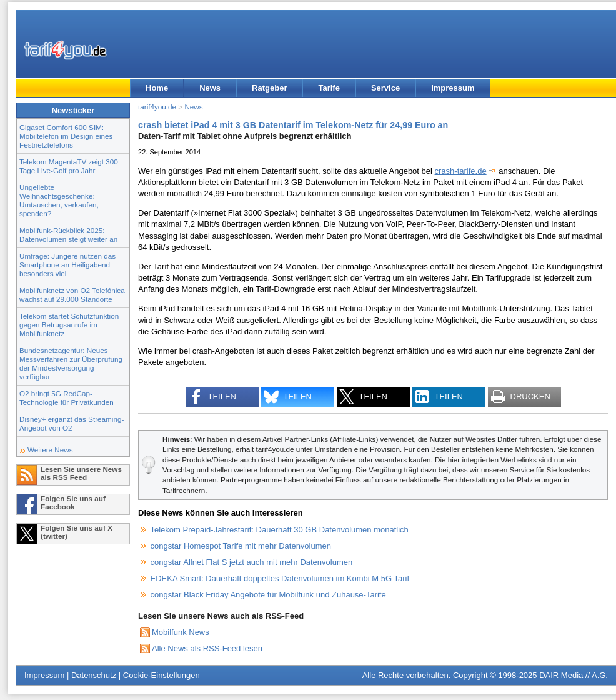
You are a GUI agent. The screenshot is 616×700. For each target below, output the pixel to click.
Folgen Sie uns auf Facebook (73, 502)
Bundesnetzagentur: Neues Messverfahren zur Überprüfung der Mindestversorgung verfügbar (71, 363)
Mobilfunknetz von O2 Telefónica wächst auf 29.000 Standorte (72, 295)
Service (385, 88)
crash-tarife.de (461, 171)
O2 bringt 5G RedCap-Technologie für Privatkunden (67, 398)
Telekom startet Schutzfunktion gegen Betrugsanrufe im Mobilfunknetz (69, 325)
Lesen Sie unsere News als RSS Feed (81, 473)
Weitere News (50, 450)
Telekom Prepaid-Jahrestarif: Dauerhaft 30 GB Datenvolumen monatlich (280, 530)
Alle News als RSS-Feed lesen (207, 648)
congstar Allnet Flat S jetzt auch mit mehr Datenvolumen (252, 562)
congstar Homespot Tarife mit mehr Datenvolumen (241, 546)
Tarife (329, 88)
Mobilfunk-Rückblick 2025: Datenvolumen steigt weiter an (68, 235)
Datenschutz (94, 675)
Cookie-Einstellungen (161, 675)
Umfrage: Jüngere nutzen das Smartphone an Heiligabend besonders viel (67, 265)
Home (157, 88)
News (210, 88)
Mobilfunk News (181, 632)
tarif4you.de (157, 107)
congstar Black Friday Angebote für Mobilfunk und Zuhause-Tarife (268, 595)
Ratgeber (269, 88)
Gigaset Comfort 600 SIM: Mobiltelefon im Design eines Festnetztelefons (66, 136)
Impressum (453, 88)
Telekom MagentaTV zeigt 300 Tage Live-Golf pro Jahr (69, 166)
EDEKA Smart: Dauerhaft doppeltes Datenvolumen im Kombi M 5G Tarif (280, 578)
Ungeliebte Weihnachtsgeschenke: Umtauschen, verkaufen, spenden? (59, 200)
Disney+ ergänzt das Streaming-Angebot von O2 (72, 423)
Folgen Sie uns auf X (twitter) (77, 532)
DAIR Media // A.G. (574, 675)
